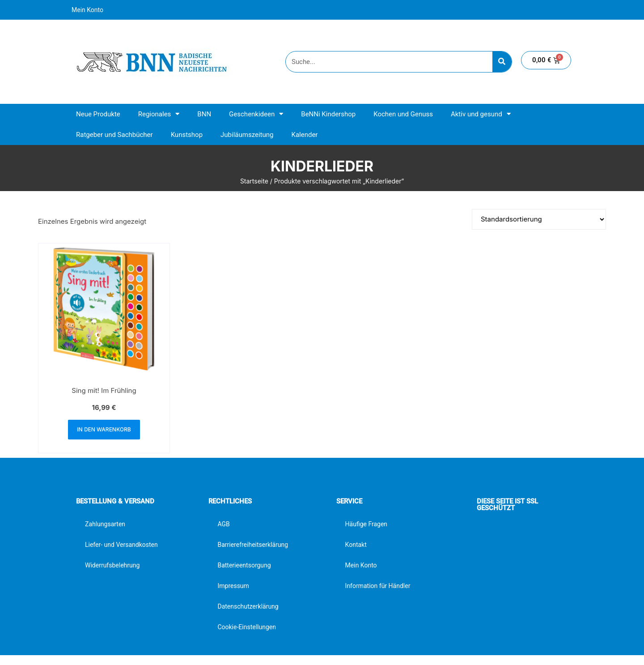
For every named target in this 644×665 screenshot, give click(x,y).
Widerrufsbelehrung (112, 565)
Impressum (233, 586)
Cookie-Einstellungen (246, 627)
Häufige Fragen (366, 524)
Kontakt (356, 545)
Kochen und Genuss (403, 114)
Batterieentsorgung (244, 565)
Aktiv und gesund (481, 114)
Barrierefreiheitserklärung (253, 545)
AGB (223, 524)
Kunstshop (187, 135)
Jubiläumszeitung (247, 135)
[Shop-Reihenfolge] (539, 219)
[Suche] (502, 62)
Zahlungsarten (105, 524)
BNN (204, 114)
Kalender (304, 135)
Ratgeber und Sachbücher (114, 135)
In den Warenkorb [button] (104, 429)
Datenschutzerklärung (248, 606)
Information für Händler (378, 586)
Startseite (254, 181)
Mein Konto (87, 10)
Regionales (159, 114)
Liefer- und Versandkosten (121, 545)
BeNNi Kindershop (328, 114)
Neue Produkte (98, 114)
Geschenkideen (256, 114)
